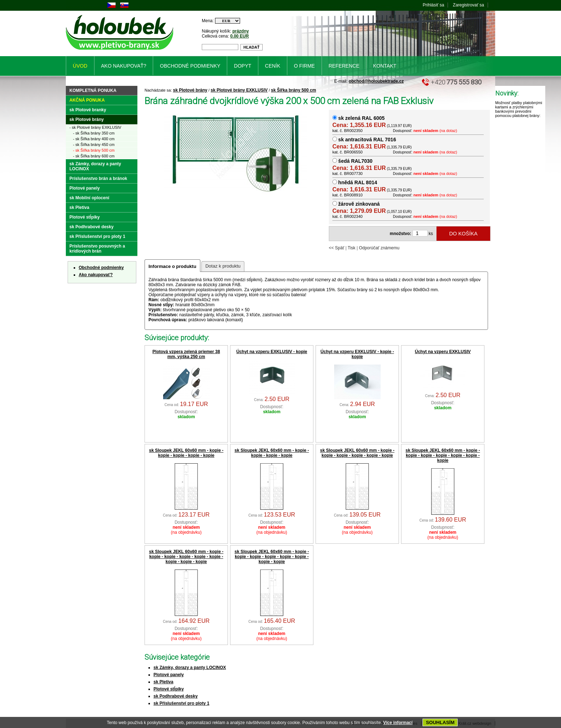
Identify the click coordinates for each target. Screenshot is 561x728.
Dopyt (243, 66)
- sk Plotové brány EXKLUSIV (95, 127)
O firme (304, 66)
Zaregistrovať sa (469, 5)
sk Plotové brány (190, 90)
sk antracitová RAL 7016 (367, 140)
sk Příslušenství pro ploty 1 (181, 703)
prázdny (240, 31)
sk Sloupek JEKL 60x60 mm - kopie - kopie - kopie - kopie (272, 453)
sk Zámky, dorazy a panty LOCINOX (190, 668)
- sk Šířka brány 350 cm (94, 133)
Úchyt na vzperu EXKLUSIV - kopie (272, 352)
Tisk (352, 248)
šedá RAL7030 (355, 161)
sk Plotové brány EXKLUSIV (239, 90)
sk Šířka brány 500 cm (293, 90)
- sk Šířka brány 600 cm (94, 156)
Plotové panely (169, 675)
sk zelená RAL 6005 (361, 118)
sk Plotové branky (88, 110)
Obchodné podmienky (101, 268)
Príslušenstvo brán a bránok (98, 179)
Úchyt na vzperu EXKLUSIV (443, 352)
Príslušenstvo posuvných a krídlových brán (97, 249)
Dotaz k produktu (223, 266)
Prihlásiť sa (434, 5)
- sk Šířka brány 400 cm (94, 139)
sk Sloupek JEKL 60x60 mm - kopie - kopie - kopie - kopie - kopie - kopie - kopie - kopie (272, 557)
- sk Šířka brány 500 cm (94, 150)
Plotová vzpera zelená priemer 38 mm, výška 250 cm (186, 354)
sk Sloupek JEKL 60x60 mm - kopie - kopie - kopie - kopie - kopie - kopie (357, 453)
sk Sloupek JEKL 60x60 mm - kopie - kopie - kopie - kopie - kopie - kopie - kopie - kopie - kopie (186, 557)
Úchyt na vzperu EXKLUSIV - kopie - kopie (357, 354)
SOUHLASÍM (440, 722)
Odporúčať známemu (379, 248)
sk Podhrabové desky (175, 696)
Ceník (273, 66)
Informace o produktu (172, 266)
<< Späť (336, 248)
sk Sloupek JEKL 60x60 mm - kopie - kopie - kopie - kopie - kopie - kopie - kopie (443, 455)
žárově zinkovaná (359, 204)
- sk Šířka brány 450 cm (94, 145)
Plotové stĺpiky (169, 689)
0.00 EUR (239, 36)
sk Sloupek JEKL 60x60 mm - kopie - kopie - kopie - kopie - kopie (186, 453)
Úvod (80, 66)
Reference (344, 66)
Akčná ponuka (87, 100)
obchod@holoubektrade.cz (376, 81)
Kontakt (385, 66)
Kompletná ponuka (93, 91)
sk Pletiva (163, 682)
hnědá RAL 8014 (358, 182)
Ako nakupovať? (96, 275)
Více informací (398, 723)
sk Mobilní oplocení (89, 198)
